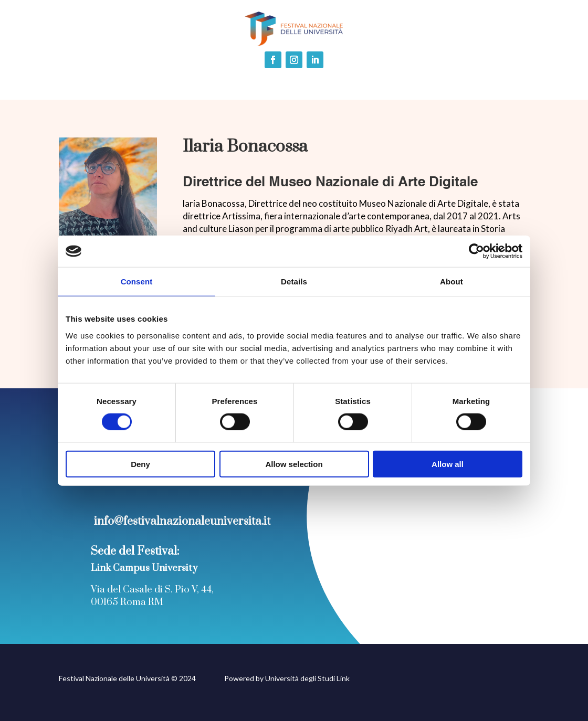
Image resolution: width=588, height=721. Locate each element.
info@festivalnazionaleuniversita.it (182, 521)
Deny (140, 464)
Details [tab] (294, 282)
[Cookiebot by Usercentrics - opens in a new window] (476, 251)
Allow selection (294, 464)
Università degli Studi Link (307, 678)
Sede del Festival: (135, 551)
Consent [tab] (137, 282)
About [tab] (451, 282)
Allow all (448, 464)
